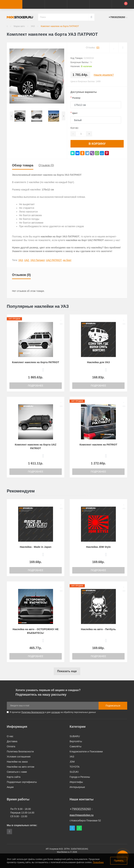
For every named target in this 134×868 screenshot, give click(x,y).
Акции (10, 786)
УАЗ (33, 26)
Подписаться (113, 705)
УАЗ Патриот (37, 259)
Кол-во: (75, 128)
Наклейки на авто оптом (21, 766)
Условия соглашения (19, 756)
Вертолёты (76, 741)
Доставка (12, 741)
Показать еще (67, 670)
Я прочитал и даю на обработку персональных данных (53, 712)
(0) (98, 47)
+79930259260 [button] (81, 808)
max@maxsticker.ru (82, 814)
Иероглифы (76, 781)
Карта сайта (14, 776)
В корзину (97, 143)
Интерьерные (77, 786)
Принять (119, 861)
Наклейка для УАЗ (98, 362)
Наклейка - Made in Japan (36, 546)
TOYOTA (75, 766)
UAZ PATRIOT (54, 259)
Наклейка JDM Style (98, 546)
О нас (10, 736)
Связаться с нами (17, 771)
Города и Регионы (80, 776)
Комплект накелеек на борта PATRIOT (36, 362)
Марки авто (19, 26)
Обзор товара (23, 165)
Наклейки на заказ (17, 761)
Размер (75, 98)
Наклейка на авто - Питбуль (98, 629)
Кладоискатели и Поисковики (86, 751)
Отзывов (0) (46, 165)
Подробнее (36, 385)
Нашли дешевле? (104, 75)
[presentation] (12, 116)
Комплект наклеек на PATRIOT (98, 444)
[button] (56, 4)
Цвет (74, 113)
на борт (67, 259)
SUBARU (75, 736)
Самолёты (76, 746)
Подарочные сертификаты (22, 781)
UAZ (27, 259)
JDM (72, 761)
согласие (56, 712)
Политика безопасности (33, 712)
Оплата (11, 746)
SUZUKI (74, 771)
